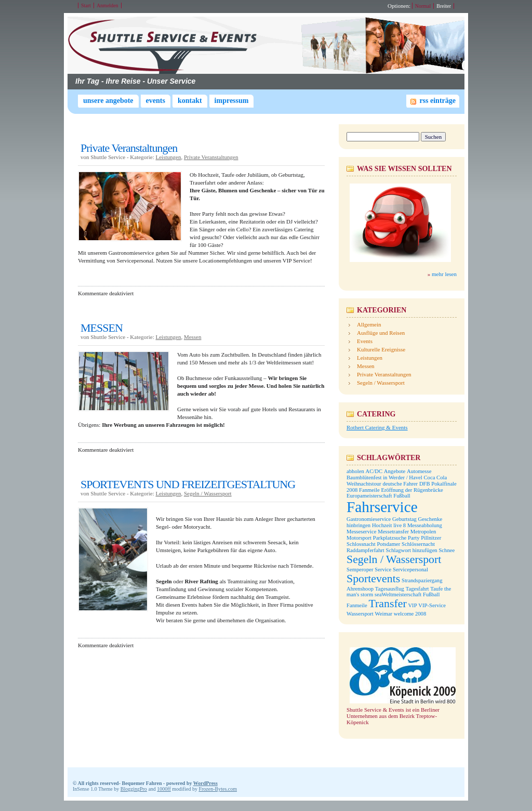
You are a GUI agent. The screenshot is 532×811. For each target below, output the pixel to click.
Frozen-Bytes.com (218, 789)
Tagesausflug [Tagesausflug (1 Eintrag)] (390, 589)
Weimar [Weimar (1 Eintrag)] (384, 614)
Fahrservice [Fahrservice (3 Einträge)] (382, 507)
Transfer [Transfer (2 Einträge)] (387, 604)
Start (86, 5)
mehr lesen (444, 274)
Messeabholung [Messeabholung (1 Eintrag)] (425, 525)
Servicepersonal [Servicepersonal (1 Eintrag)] (410, 570)
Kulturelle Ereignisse (381, 349)
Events (156, 101)
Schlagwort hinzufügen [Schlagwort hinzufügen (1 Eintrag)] (412, 550)
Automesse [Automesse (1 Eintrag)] (419, 471)
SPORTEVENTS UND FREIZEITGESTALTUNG (188, 484)
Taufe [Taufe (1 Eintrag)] (436, 589)
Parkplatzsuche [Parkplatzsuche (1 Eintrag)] (390, 538)
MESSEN (102, 328)
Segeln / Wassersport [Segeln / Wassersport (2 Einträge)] (394, 559)
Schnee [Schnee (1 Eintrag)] (447, 550)
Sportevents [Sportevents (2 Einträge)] (373, 579)
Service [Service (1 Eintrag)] (383, 570)
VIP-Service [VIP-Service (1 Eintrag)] (432, 605)
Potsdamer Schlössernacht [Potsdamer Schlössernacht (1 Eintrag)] (406, 544)
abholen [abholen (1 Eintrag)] (355, 471)
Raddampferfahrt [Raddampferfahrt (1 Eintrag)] (365, 550)
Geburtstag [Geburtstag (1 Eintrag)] (404, 519)
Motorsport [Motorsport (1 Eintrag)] (359, 538)
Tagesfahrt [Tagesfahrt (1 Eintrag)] (417, 589)
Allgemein (369, 324)
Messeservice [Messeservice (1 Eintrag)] (361, 532)
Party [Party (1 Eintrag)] (414, 538)
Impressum (232, 101)
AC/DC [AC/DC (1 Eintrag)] (374, 471)
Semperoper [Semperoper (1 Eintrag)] (360, 570)
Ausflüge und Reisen (381, 333)
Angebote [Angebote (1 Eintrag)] (395, 471)
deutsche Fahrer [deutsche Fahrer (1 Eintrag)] (400, 484)
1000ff (164, 789)
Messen (193, 337)
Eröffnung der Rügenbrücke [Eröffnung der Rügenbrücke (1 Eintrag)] (412, 490)
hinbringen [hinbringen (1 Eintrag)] (358, 525)
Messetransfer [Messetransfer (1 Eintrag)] (393, 532)
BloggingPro (134, 789)
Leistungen (169, 157)
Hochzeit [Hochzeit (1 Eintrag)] (382, 525)
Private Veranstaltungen (129, 148)
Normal (423, 6)
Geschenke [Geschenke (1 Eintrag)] (430, 519)
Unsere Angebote (108, 101)
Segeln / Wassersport (208, 493)
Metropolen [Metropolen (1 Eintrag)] (423, 532)
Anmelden (108, 5)
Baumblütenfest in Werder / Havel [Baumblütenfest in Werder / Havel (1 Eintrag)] (384, 478)
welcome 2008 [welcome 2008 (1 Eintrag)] (410, 614)
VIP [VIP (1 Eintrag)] (412, 605)
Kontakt (190, 101)
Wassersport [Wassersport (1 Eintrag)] (360, 614)
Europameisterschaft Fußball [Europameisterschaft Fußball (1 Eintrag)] (378, 496)
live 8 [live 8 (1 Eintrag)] (400, 525)
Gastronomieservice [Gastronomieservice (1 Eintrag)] (369, 519)
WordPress (205, 783)
